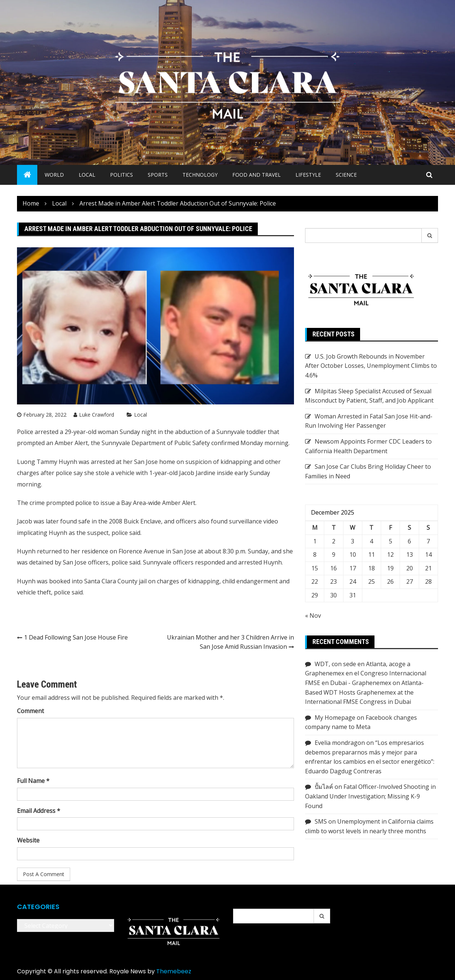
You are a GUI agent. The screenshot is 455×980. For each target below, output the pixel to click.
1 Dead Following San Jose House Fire (76, 637)
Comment (30, 711)
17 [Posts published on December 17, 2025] (353, 568)
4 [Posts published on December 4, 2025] (371, 541)
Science (346, 175)
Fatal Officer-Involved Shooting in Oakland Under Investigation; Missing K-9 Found (370, 796)
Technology (200, 175)
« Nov (313, 616)
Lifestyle (308, 175)
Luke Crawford (97, 415)
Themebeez (174, 971)
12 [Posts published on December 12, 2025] (390, 555)
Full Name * (33, 781)
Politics (122, 175)
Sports (158, 175)
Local (87, 175)
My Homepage (335, 718)
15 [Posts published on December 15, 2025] (315, 568)
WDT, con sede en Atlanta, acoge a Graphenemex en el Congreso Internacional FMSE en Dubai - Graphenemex (366, 673)
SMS (321, 821)
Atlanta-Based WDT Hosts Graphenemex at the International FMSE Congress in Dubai (364, 692)
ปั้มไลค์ (324, 787)
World (54, 175)
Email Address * (39, 811)
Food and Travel (256, 175)
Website (28, 840)
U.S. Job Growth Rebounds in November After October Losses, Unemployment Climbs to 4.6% (371, 366)
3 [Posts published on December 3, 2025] (353, 541)
